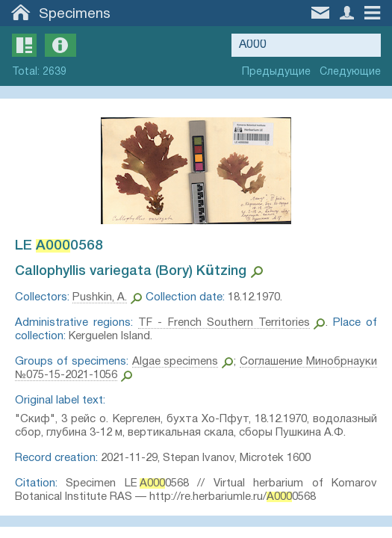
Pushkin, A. (100, 297)
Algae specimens (175, 362)
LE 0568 (59, 246)
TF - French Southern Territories (224, 323)
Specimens (75, 14)
